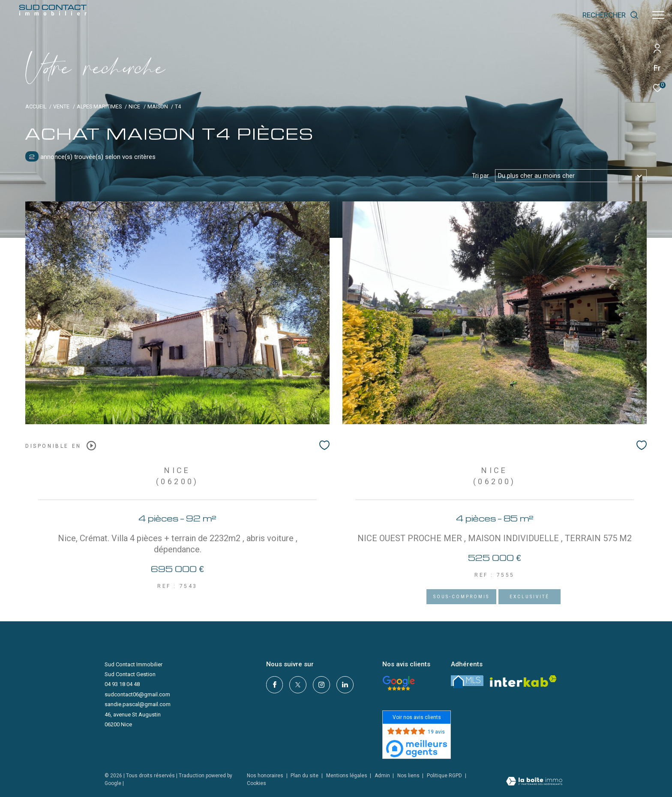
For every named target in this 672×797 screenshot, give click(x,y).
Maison (158, 106)
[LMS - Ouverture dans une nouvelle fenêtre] (467, 682)
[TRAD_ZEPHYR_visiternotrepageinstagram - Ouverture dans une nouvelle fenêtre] (321, 685)
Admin (383, 776)
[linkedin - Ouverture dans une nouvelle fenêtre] (345, 685)
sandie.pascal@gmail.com (138, 704)
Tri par (480, 176)
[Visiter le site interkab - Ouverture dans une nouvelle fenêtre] (523, 681)
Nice (134, 106)
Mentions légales (347, 776)
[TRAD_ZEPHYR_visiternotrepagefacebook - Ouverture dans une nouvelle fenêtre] (275, 685)
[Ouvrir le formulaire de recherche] (611, 15)
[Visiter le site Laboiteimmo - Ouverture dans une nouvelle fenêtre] (534, 782)
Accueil (36, 106)
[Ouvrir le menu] (658, 15)
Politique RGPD (444, 776)
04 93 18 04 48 (122, 684)
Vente (61, 106)
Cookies (256, 784)
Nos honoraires (265, 776)
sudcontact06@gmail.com (137, 694)
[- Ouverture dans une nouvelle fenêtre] (399, 683)
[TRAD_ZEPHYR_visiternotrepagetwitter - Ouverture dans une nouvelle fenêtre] (298, 685)
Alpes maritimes (99, 106)
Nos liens (409, 776)
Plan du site (305, 776)
